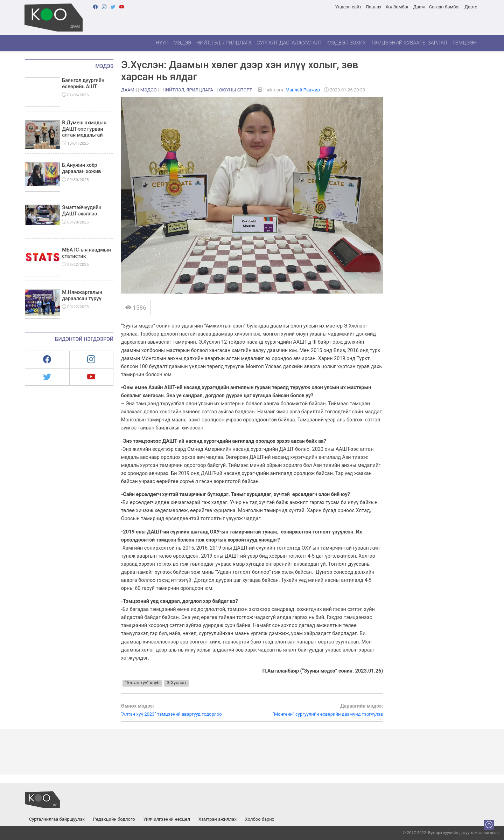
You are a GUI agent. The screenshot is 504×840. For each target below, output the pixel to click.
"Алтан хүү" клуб (142, 683)
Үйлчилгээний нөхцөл (167, 819)
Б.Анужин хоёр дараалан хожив (81, 168)
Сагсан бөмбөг (445, 7)
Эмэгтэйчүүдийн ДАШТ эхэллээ (82, 211)
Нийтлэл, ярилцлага (224, 43)
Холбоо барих (260, 819)
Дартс (471, 7)
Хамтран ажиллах (218, 819)
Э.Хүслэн (176, 683)
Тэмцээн (464, 43)
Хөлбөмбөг (397, 7)
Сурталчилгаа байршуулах (57, 819)
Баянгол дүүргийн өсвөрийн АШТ (83, 83)
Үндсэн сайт (348, 7)
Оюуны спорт (236, 90)
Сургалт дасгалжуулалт (289, 43)
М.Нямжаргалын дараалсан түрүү (82, 295)
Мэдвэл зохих (346, 43)
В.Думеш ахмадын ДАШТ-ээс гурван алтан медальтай (84, 129)
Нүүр (162, 43)
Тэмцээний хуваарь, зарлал (409, 43)
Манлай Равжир (303, 90)
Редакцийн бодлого (114, 819)
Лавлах (374, 7)
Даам (419, 7)
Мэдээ (182, 43)
